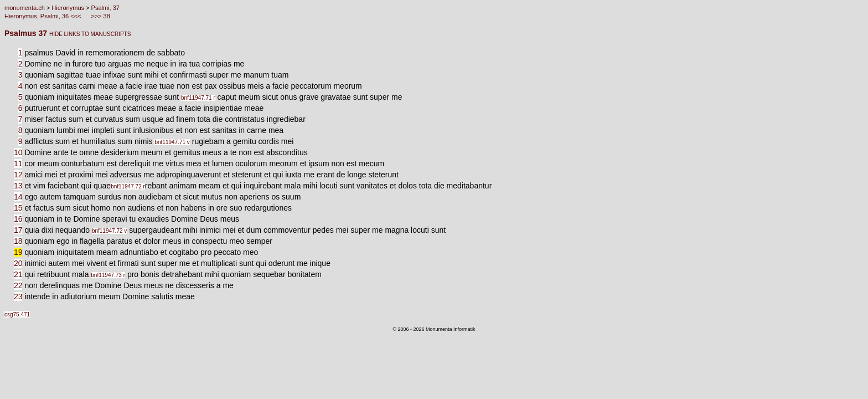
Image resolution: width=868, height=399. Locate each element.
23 (18, 296)
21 (18, 274)
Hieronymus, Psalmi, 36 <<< (44, 16)
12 (18, 175)
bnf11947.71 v (172, 142)
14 (18, 197)
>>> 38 (100, 16)
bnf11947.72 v (109, 231)
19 (18, 252)
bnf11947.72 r (128, 186)
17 (18, 230)
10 (18, 152)
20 (18, 263)
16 (18, 219)
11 (18, 163)
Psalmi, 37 (105, 8)
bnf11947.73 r (108, 275)
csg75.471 (17, 314)
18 (18, 241)
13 (18, 186)
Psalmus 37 (27, 33)
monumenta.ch (25, 8)
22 (18, 285)
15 (18, 208)
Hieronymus (68, 8)
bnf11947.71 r (198, 98)
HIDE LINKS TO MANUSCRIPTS (90, 34)
